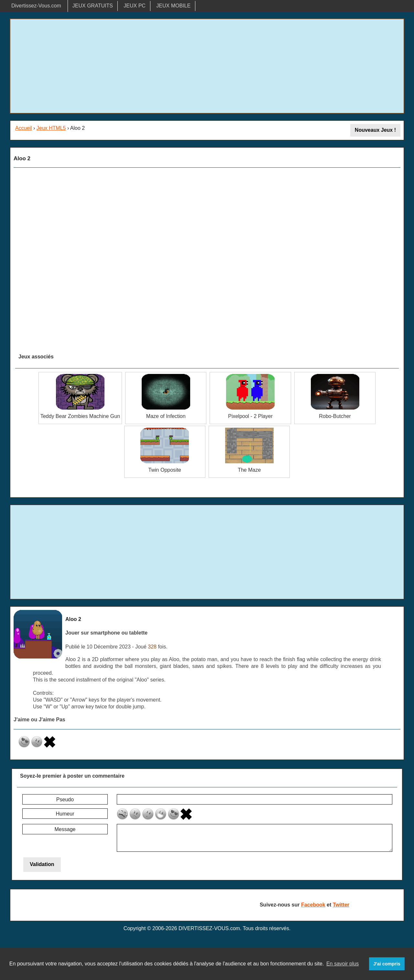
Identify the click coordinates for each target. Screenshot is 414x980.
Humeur (65, 814)
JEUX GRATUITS (93, 6)
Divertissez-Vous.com (36, 6)
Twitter (341, 905)
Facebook (313, 905)
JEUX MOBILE (173, 6)
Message (65, 829)
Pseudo (65, 800)
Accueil (24, 128)
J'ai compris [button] (387, 964)
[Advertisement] (207, 66)
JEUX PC (135, 6)
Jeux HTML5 (51, 128)
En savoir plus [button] (343, 964)
